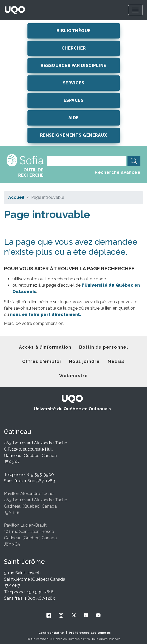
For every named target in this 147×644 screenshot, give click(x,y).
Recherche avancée (118, 172)
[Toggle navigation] (135, 10)
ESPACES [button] (74, 100)
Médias (116, 361)
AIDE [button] (74, 118)
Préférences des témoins (90, 633)
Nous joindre (84, 361)
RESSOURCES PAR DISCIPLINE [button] (73, 66)
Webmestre (73, 376)
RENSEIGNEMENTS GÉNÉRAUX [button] (74, 135)
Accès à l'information (45, 347)
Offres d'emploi (42, 361)
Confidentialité (51, 633)
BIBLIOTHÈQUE (74, 31)
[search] (134, 161)
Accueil (16, 197)
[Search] (87, 161)
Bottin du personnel (104, 347)
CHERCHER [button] (74, 48)
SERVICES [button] (74, 83)
